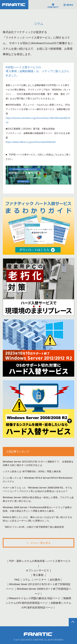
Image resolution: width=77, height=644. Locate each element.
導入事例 (38, 575)
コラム (26, 580)
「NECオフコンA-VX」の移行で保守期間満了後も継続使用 (33, 527)
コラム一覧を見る (39, 543)
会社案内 (55, 580)
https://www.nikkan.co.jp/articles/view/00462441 (31, 142)
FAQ (17, 580)
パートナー (40, 580)
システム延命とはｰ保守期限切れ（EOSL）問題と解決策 (32, 471)
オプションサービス (37, 570)
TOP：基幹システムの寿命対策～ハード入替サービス (40, 561)
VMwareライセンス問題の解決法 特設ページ (34, 598)
